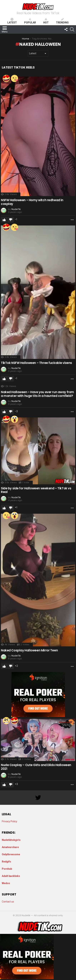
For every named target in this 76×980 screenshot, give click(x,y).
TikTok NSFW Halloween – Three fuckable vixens (36, 363)
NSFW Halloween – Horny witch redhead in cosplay (32, 202)
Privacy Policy (9, 821)
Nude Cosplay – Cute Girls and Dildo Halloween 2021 (36, 767)
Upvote (4, 220)
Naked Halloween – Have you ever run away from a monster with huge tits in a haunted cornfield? (37, 394)
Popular (30, 21)
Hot (46, 21)
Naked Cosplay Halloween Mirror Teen (29, 650)
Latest (12, 21)
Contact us (8, 902)
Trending (62, 21)
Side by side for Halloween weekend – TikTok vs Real (36, 490)
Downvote (11, 220)
